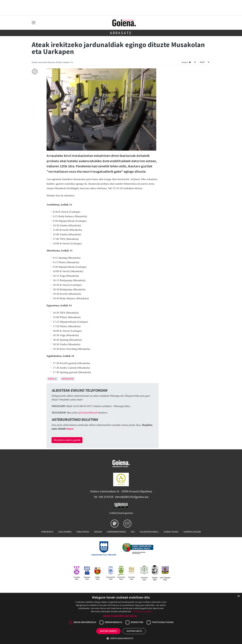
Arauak (98, 532)
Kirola (52, 379)
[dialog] (121, 618)
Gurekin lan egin (192, 532)
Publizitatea (83, 532)
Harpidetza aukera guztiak (67, 440)
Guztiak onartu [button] (108, 631)
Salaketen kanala (149, 532)
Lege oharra (65, 532)
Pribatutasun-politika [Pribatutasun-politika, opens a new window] (142, 611)
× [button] (238, 596)
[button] (121, 616)
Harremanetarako (116, 532)
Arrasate (121, 33)
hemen (70, 429)
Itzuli (202, 62)
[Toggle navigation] (34, 23)
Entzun (186, 62)
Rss (133, 532)
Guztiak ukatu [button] (134, 631)
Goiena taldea (171, 532)
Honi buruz (47, 532)
